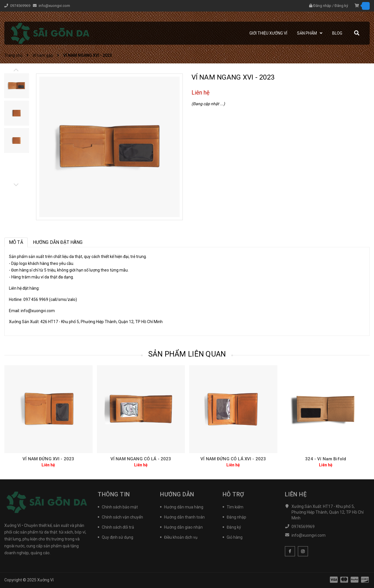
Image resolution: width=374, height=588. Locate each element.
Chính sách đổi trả (118, 527)
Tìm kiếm (235, 507)
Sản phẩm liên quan (187, 354)
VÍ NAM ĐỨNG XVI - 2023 (48, 459)
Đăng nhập (322, 6)
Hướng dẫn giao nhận (183, 527)
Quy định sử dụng (118, 537)
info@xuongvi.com (54, 6)
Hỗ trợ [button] (233, 494)
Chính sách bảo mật (120, 507)
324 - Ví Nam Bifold (326, 459)
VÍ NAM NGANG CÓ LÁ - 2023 (141, 459)
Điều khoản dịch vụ (181, 537)
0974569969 (21, 6)
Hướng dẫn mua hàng (184, 507)
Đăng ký (341, 6)
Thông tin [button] (114, 494)
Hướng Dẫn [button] (177, 494)
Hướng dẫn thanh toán (184, 517)
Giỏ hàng (235, 537)
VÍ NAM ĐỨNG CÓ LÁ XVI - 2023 (233, 459)
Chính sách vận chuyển (122, 517)
